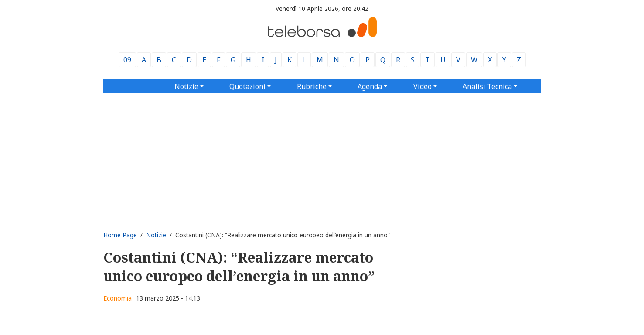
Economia (118, 298)
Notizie (156, 235)
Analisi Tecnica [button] (487, 86)
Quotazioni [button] (247, 86)
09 (127, 60)
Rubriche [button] (312, 86)
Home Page (120, 235)
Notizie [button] (186, 86)
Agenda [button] (370, 86)
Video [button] (423, 86)
